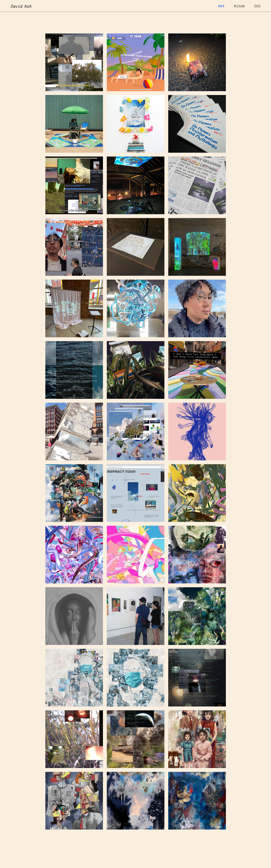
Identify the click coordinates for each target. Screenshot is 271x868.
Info (257, 6)
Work (221, 6)
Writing (239, 6)
